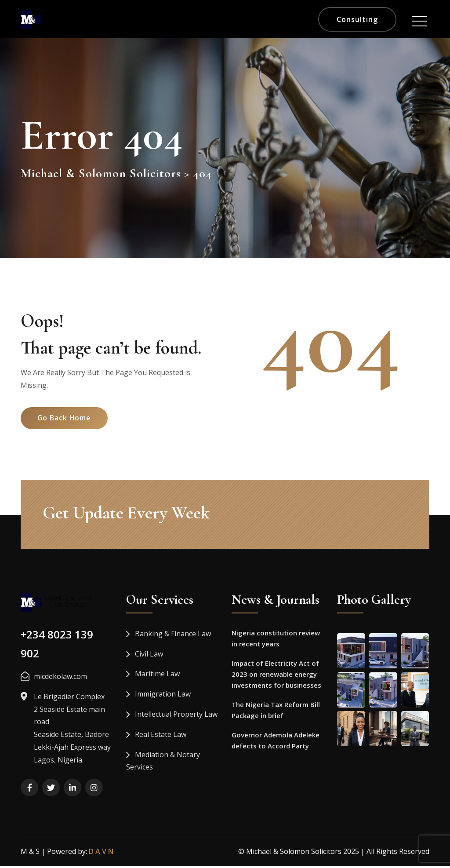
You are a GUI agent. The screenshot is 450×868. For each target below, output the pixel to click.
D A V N (101, 853)
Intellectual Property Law (176, 716)
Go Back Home (65, 423)
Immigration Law (163, 696)
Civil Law (149, 655)
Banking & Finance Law (173, 635)
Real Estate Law (161, 736)
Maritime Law (157, 675)
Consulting (357, 19)
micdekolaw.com (60, 678)
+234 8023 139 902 (57, 646)
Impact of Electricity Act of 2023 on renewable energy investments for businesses (276, 677)
